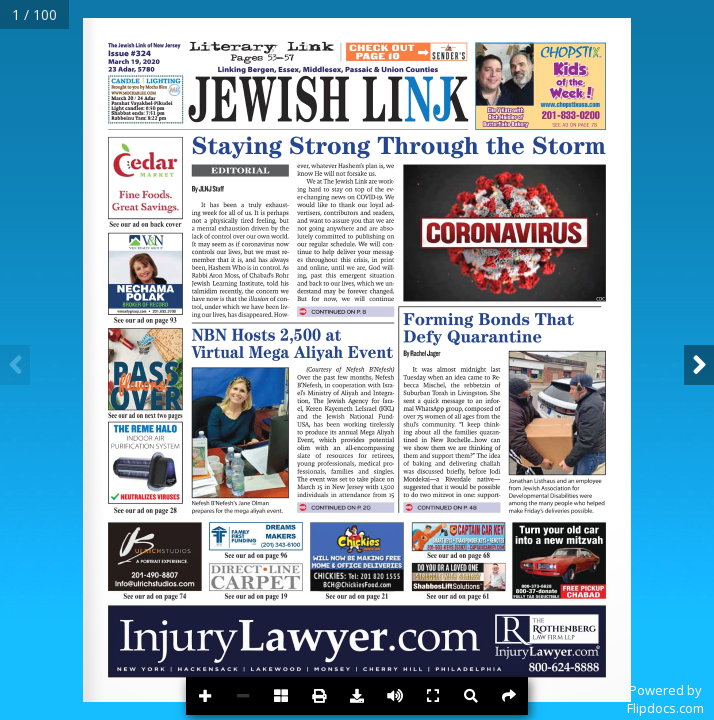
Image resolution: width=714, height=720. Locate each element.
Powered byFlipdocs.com (665, 699)
